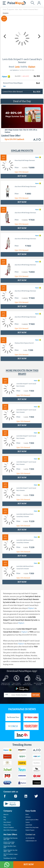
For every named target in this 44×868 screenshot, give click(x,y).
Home (27, 815)
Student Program (30, 830)
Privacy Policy (7, 825)
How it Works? (7, 822)
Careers (28, 822)
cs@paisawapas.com (31, 841)
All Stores (28, 817)
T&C (4, 86)
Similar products (22, 151)
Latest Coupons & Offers (32, 820)
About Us (6, 815)
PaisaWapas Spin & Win (10, 858)
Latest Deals (29, 825)
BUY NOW (29, 864)
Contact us (30, 834)
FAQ (5, 820)
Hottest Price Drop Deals (32, 828)
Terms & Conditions (9, 828)
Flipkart (32, 67)
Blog (5, 817)
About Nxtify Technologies (10, 830)
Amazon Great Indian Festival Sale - (9, 843)
